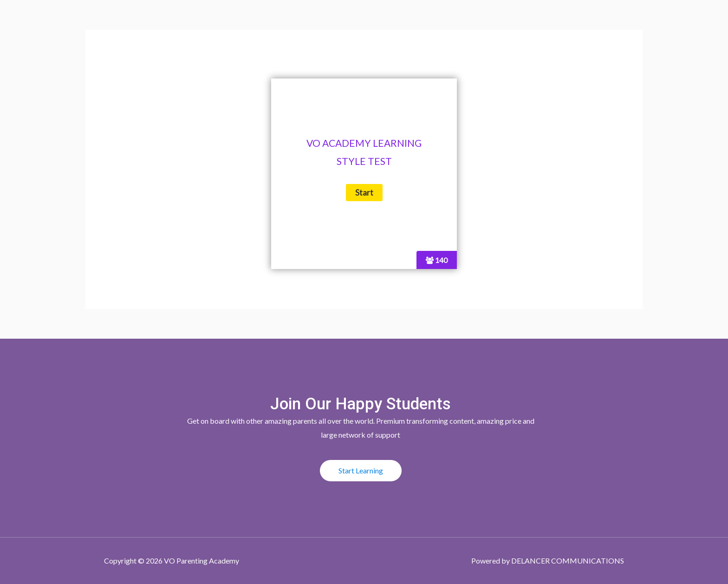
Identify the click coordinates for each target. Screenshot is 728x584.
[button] (361, 471)
